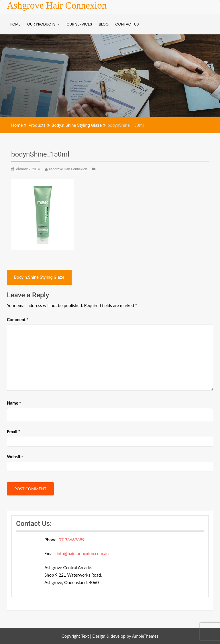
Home (15, 24)
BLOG (104, 24)
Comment (18, 319)
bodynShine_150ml (40, 154)
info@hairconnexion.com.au (83, 553)
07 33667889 (72, 540)
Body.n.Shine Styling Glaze (39, 277)
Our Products (41, 24)
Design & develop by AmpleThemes (125, 636)
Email (13, 432)
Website (15, 456)
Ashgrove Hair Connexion (57, 5)
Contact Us (127, 24)
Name (14, 403)
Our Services (79, 24)
